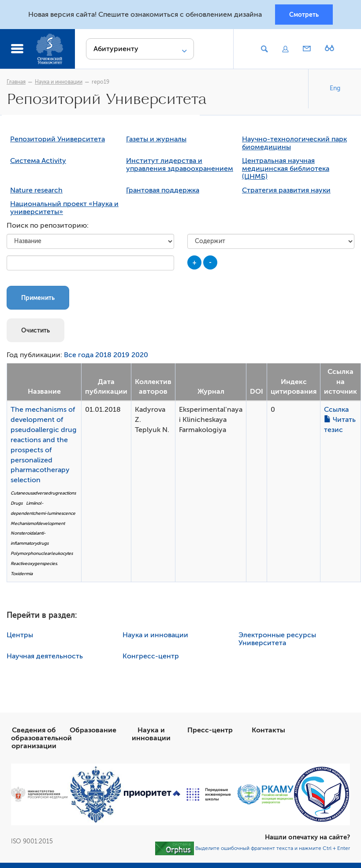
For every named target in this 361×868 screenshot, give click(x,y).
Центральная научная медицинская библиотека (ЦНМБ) (286, 170)
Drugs (17, 504)
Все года (79, 356)
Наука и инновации (59, 82)
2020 (140, 356)
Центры (20, 636)
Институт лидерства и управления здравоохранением (180, 166)
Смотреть (304, 15)
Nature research (36, 192)
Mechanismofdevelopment (38, 524)
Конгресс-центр (151, 657)
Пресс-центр (210, 731)
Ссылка (336, 411)
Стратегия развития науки (286, 192)
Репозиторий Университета (58, 140)
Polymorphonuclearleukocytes (42, 555)
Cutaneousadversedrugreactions (43, 494)
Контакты (268, 731)
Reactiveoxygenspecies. (34, 565)
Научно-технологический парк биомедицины (294, 144)
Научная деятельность (45, 657)
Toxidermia (22, 575)
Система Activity (38, 162)
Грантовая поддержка (163, 192)
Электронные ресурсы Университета (277, 640)
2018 (103, 356)
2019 (121, 356)
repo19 (100, 82)
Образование (93, 731)
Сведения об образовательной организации (41, 739)
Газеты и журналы (156, 140)
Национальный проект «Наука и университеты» (64, 209)
